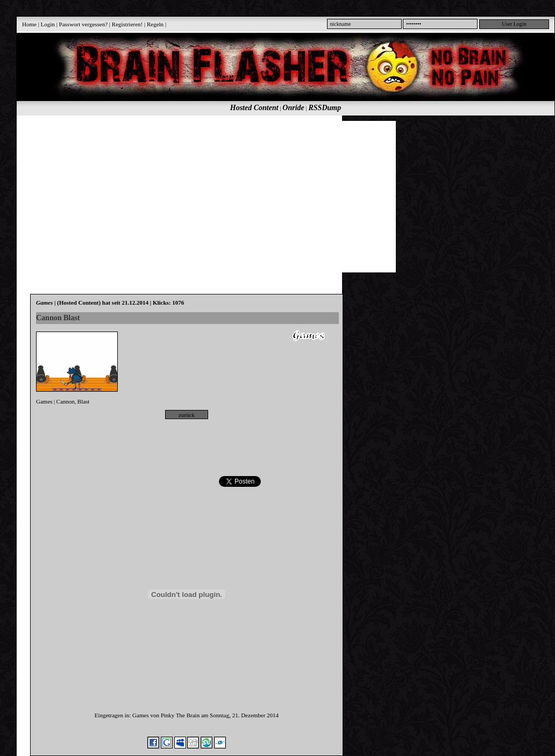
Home (29, 24)
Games (44, 401)
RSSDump (325, 108)
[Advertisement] (199, 196)
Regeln (155, 24)
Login (48, 24)
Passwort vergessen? (84, 24)
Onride (293, 108)
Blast (84, 401)
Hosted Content (254, 108)
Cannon (66, 401)
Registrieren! (127, 24)
